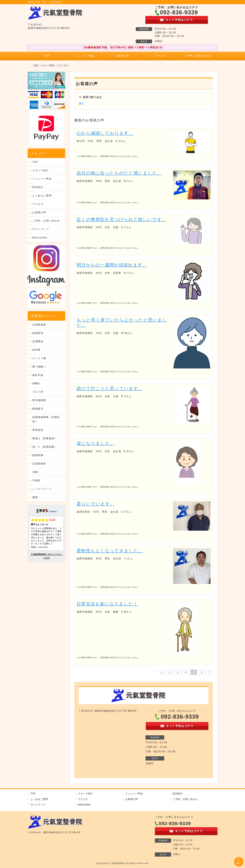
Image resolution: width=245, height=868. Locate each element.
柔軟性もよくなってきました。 (110, 551)
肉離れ (36, 383)
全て (81, 103)
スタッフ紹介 (41, 170)
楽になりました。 (96, 443)
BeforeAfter (40, 238)
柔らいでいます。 (96, 504)
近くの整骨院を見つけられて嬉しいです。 (121, 219)
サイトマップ (41, 229)
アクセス (160, 56)
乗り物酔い (39, 367)
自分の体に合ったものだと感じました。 (119, 173)
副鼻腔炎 (38, 333)
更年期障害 (39, 400)
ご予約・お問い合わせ (198, 56)
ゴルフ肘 (38, 392)
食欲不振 (38, 375)
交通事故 (38, 341)
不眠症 (36, 480)
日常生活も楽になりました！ (107, 604)
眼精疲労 (38, 409)
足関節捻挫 (39, 325)
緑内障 (36, 350)
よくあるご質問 (42, 196)
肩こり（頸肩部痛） (45, 447)
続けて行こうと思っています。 (110, 389)
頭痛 (35, 472)
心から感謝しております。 (105, 133)
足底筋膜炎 (39, 464)
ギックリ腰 (39, 358)
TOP (47, 56)
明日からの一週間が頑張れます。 (112, 265)
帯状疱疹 (38, 430)
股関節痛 (38, 455)
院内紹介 (38, 187)
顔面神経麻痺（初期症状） (46, 419)
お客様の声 (122, 56)
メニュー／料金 (85, 56)
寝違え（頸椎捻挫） (45, 438)
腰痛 (35, 497)
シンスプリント (42, 489)
